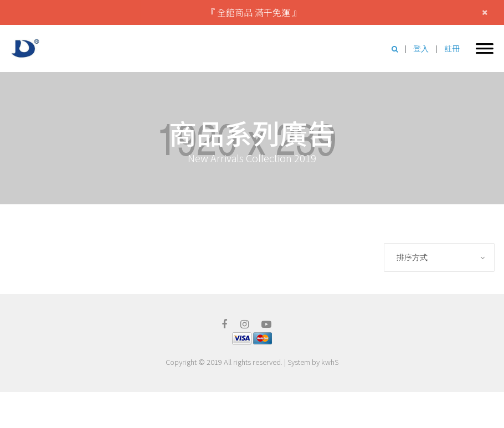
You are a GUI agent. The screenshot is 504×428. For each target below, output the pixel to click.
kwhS (330, 362)
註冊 (452, 48)
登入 (421, 48)
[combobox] (439, 257)
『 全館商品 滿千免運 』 (254, 12)
